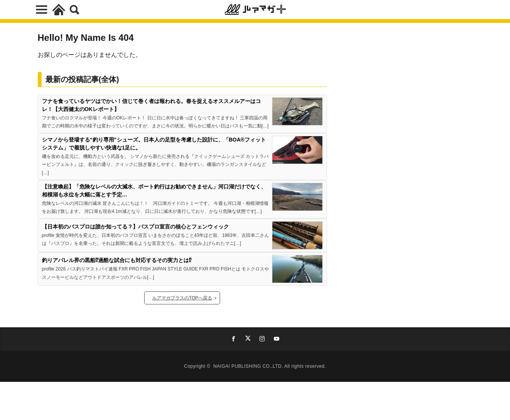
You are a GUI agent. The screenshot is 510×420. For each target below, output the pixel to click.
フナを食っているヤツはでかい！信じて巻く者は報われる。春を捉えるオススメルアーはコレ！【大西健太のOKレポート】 (151, 105)
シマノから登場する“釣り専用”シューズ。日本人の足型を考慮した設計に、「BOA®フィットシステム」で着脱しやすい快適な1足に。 (154, 144)
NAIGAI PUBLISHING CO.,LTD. (249, 366)
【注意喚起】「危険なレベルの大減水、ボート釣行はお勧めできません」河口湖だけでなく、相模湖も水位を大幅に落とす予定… (154, 191)
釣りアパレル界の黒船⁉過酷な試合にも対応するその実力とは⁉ (117, 260)
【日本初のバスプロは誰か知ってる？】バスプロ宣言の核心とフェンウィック (135, 227)
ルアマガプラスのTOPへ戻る (182, 298)
